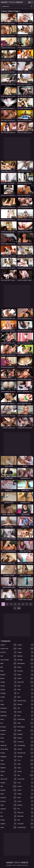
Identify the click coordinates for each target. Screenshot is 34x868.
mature (25, 667)
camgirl (8, 682)
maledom (25, 656)
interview (8, 801)
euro (8, 723)
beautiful (8, 675)
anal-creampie (8, 660)
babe (8, 663)
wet (25, 809)
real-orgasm (25, 727)
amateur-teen (8, 649)
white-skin (25, 816)
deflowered (8, 716)
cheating (8, 693)
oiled (25, 697)
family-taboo (8, 749)
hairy (8, 775)
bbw (8, 667)
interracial (8, 798)
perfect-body (25, 719)
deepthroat (8, 708)
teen (25, 775)
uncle (25, 783)
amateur (8, 645)
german (8, 764)
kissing (8, 820)
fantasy (8, 753)
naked (25, 675)
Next (19, 608)
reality (25, 731)
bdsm (8, 671)
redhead (25, 734)
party (25, 716)
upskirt (25, 790)
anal (8, 656)
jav (8, 812)
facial (8, 738)
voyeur (25, 801)
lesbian (25, 645)
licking (25, 649)
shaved (25, 749)
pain (25, 708)
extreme (8, 734)
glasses (8, 772)
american (8, 652)
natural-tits (25, 682)
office (25, 690)
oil (25, 693)
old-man (25, 704)
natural (25, 678)
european (8, 727)
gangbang (8, 757)
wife (25, 820)
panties (25, 712)
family (8, 742)
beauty (8, 678)
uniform (25, 786)
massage (25, 660)
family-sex (8, 745)
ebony (8, 719)
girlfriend (8, 768)
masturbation (25, 663)
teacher (25, 772)
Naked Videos (12, 2)
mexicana (25, 671)
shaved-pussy (25, 753)
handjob (8, 783)
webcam (25, 805)
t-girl (25, 760)
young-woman (25, 827)
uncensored (25, 779)
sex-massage (25, 745)
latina (8, 827)
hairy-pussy (8, 779)
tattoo (25, 768)
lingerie (25, 652)
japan (8, 805)
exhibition (8, 731)
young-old (25, 824)
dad (8, 701)
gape (8, 760)
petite (25, 723)
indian (8, 794)
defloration (8, 712)
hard (8, 786)
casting (8, 690)
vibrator (25, 794)
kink (8, 816)
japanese (8, 809)
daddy (8, 704)
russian (25, 738)
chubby (8, 697)
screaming (25, 742)
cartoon (8, 686)
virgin (25, 798)
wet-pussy (25, 812)
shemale (25, 757)
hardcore (8, 790)
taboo (25, 764)
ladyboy (8, 824)
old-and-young (25, 701)
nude (25, 686)
